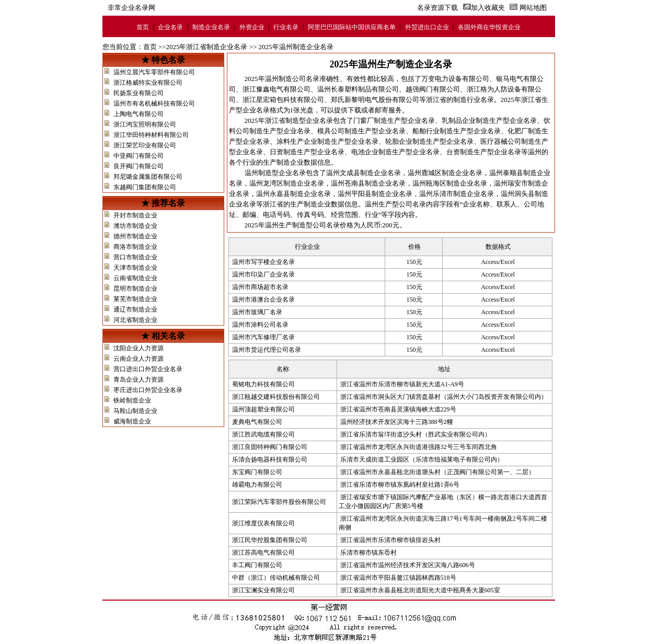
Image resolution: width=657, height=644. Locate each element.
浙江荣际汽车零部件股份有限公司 (279, 502)
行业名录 (286, 27)
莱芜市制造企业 (135, 299)
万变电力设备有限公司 (455, 79)
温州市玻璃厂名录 (257, 312)
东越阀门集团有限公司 (145, 187)
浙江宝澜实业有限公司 (263, 590)
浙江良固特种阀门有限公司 (270, 447)
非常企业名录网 (131, 8)
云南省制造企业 (135, 278)
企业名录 (170, 27)
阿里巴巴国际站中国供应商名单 (352, 27)
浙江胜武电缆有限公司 (263, 434)
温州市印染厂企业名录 (263, 274)
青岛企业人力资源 (139, 379)
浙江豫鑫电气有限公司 (276, 89)
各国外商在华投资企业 (489, 27)
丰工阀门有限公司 (257, 565)
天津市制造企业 (135, 268)
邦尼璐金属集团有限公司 (148, 177)
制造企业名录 (211, 27)
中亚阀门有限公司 (139, 156)
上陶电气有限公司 (139, 114)
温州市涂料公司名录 (260, 325)
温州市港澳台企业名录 (263, 300)
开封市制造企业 (135, 215)
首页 (143, 27)
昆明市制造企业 (135, 289)
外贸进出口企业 (427, 27)
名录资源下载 (432, 8)
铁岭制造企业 (132, 400)
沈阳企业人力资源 (139, 348)
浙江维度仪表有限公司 (263, 523)
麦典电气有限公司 (257, 422)
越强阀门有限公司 (433, 89)
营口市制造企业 (135, 257)
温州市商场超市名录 (260, 287)
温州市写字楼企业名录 (263, 262)
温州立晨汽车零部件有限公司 (154, 72)
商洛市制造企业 (135, 247)
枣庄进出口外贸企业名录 (148, 390)
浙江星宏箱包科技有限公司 (283, 100)
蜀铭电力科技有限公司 (263, 384)
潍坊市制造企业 (135, 226)
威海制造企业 (132, 421)
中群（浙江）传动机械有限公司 (276, 578)
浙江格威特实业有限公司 (148, 83)
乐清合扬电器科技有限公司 (270, 459)
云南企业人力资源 (139, 359)
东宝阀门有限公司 (257, 472)
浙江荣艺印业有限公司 (145, 145)
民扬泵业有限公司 (139, 93)
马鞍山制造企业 (135, 411)
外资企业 (252, 27)
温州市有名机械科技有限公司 (154, 103)
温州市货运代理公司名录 (267, 350)
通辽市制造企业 (135, 309)
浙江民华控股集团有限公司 (270, 540)
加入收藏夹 (488, 8)
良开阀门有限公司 (139, 166)
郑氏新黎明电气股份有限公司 (375, 100)
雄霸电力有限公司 (257, 485)
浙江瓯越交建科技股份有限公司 (276, 397)
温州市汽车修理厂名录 (263, 337)
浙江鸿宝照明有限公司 (145, 124)
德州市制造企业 (135, 236)
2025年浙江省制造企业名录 (206, 47)
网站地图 (533, 8)
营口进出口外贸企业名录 (148, 369)
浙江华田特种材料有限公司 (151, 135)
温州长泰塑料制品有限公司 (358, 89)
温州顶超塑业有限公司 (263, 409)
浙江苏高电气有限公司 (263, 553)
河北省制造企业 (135, 320)
